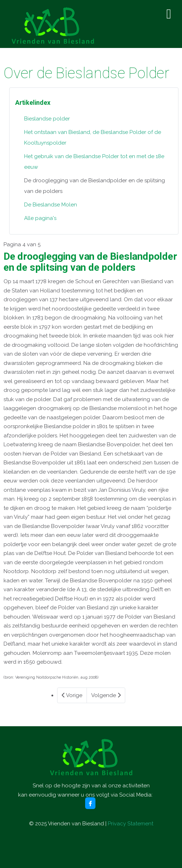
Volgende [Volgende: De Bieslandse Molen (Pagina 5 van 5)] (106, 695)
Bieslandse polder (47, 119)
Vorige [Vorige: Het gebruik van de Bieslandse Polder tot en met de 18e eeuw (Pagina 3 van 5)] (72, 695)
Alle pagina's (40, 218)
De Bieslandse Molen (51, 205)
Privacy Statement (131, 824)
